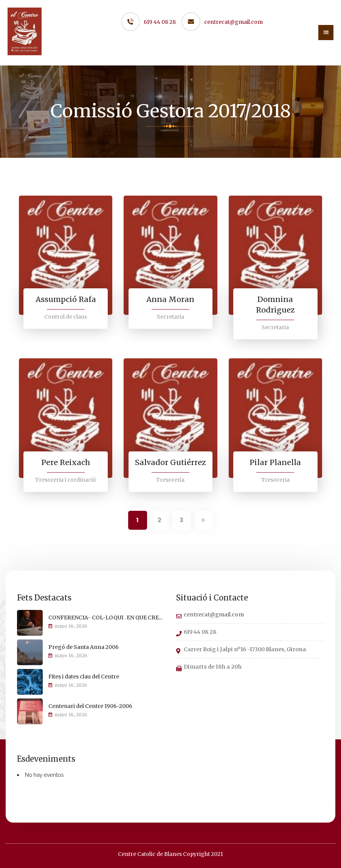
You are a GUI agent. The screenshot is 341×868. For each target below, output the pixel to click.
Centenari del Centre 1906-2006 (90, 706)
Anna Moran (170, 299)
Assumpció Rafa (66, 299)
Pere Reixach (66, 462)
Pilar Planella (275, 462)
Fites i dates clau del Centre (84, 676)
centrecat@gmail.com (233, 22)
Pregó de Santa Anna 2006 (84, 647)
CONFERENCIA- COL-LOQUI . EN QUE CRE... (105, 617)
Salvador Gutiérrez (170, 462)
